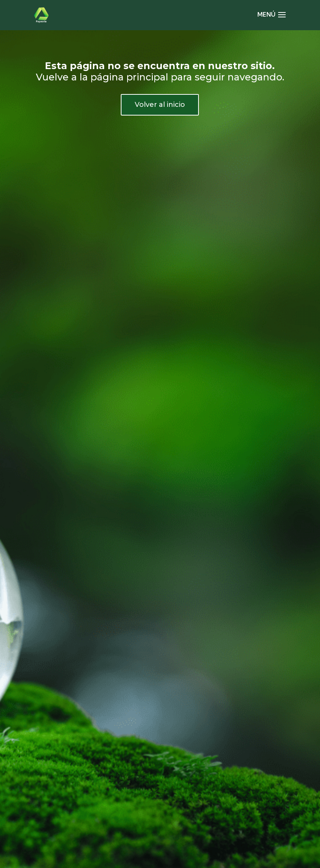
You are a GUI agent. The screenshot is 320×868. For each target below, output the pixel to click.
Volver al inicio (160, 105)
